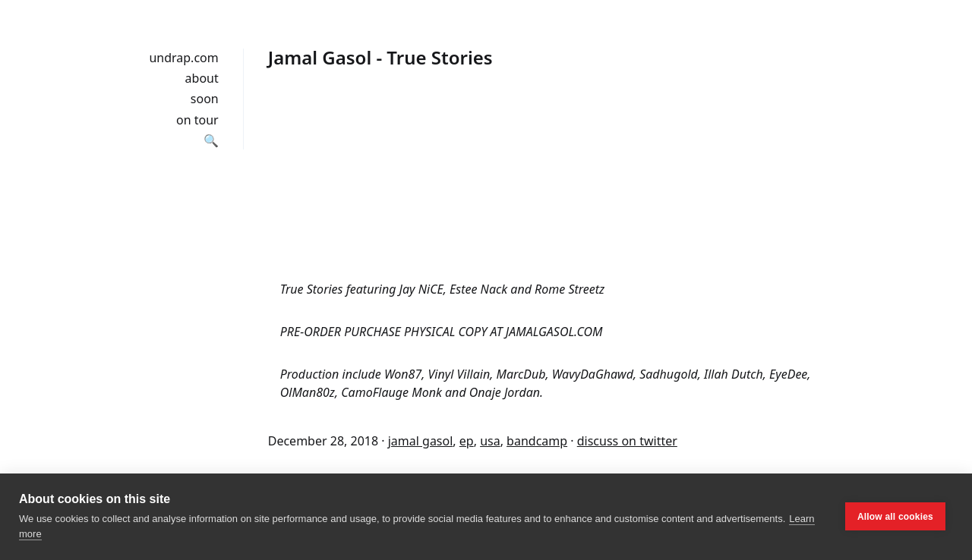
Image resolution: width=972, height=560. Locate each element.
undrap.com (183, 58)
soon (205, 99)
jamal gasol (421, 441)
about (202, 78)
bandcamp (537, 441)
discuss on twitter (627, 441)
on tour (197, 120)
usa (490, 441)
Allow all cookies (895, 517)
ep (467, 441)
